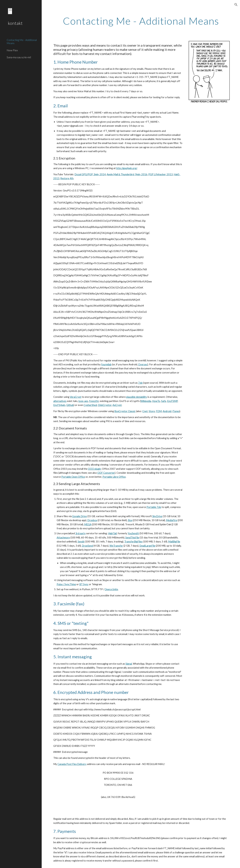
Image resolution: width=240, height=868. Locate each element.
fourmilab (106, 364)
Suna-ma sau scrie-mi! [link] (19, 57)
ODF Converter (106, 473)
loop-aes (83, 401)
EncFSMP (172, 401)
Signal (129, 664)
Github (70, 405)
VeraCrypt (76, 397)
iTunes (176, 411)
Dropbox (92, 520)
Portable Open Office (73, 477)
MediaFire (172, 520)
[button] (236, 5)
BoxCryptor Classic (125, 411)
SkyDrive (157, 516)
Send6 (81, 542)
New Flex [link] (12, 50)
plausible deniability (137, 397)
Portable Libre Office (114, 477)
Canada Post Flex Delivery (72, 764)
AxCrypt (117, 405)
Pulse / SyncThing (66, 584)
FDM (159, 411)
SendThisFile (132, 538)
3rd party (80, 533)
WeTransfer (116, 546)
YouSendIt (133, 533)
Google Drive (79, 516)
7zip (140, 383)
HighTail (112, 533)
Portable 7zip (154, 507)
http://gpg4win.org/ (127, 168)
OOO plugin (94, 469)
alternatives (60, 401)
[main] (141, 21)
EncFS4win (59, 405)
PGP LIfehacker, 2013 (160, 174)
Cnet (145, 411)
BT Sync (84, 584)
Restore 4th (67, 178)
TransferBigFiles (133, 542)
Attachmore (63, 538)
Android (167, 411)
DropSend (87, 546)
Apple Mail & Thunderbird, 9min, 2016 (127, 174)
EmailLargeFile (147, 546)
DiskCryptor (105, 405)
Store (152, 411)
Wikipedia (146, 401)
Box (130, 520)
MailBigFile (174, 542)
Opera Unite (111, 589)
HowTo (156, 401)
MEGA (88, 524)
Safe (164, 401)
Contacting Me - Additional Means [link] (22, 41)
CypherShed (90, 405)
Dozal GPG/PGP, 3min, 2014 (90, 174)
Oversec (143, 364)
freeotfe (94, 401)
